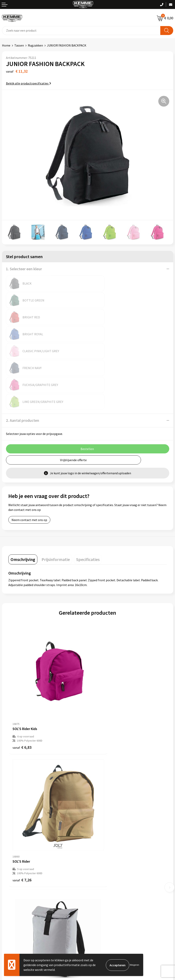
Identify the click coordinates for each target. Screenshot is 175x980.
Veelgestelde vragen (103, 824)
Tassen (19, 45)
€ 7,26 (101, 659)
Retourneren (11, 886)
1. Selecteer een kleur (24, 269)
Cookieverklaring (101, 880)
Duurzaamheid (99, 830)
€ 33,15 (102, 772)
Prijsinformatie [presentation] (56, 492)
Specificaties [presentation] (88, 492)
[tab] (23, 492)
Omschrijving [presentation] (23, 492)
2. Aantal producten (23, 353)
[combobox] (81, 31)
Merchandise (98, 843)
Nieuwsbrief (98, 818)
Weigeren (135, 965)
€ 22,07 (23, 772)
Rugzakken (35, 45)
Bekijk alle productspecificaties (29, 83)
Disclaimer (97, 892)
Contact (8, 874)
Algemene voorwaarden (106, 874)
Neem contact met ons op (29, 452)
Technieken (97, 837)
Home (6, 45)
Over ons (95, 812)
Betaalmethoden (14, 880)
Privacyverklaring (101, 886)
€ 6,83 (22, 659)
